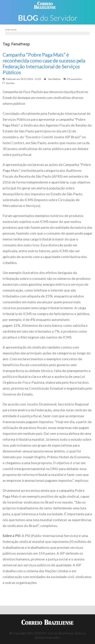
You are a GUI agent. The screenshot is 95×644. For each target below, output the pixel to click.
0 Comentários (74, 79)
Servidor (10, 83)
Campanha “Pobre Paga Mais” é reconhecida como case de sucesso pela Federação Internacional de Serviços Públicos (44, 64)
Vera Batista (54, 79)
